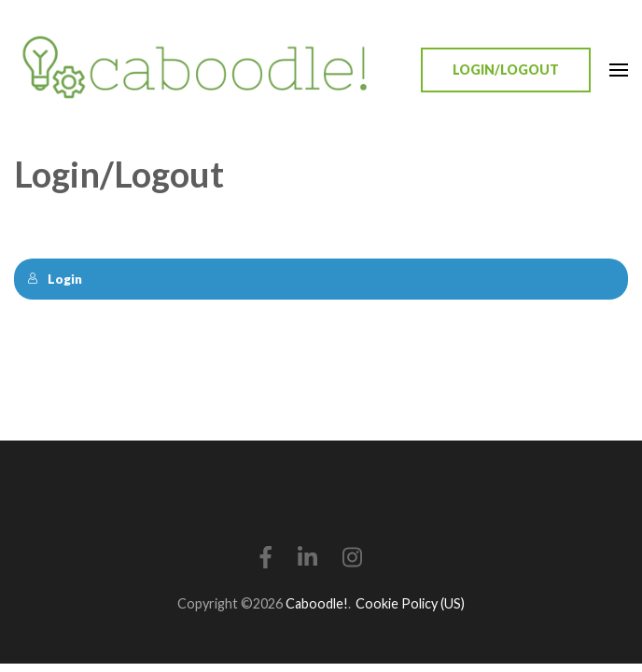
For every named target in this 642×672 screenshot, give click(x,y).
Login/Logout (506, 70)
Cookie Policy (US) (410, 603)
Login (55, 279)
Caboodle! (317, 603)
